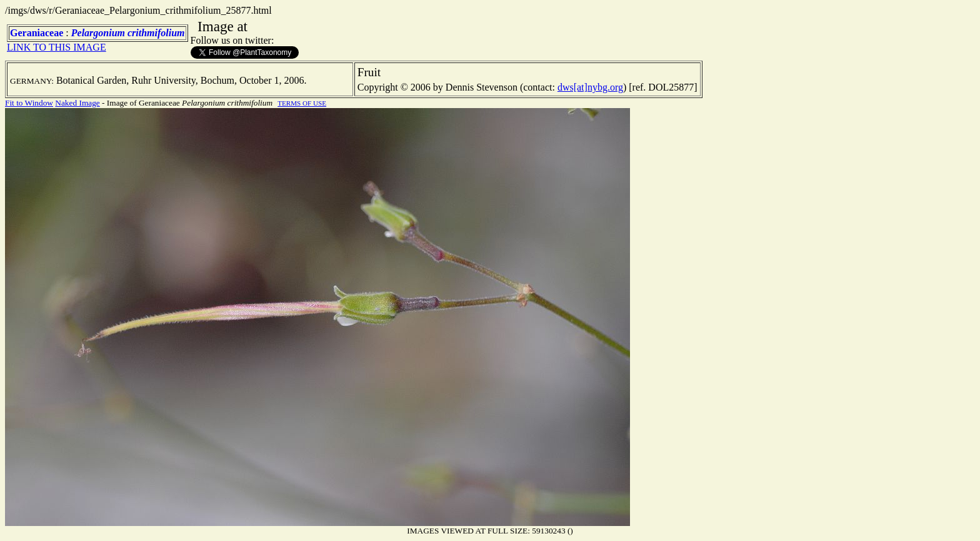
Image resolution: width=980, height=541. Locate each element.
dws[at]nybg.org (590, 87)
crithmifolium (156, 33)
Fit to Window (29, 103)
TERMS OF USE (302, 103)
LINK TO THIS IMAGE (57, 47)
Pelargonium (98, 33)
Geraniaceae (37, 33)
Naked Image (77, 103)
